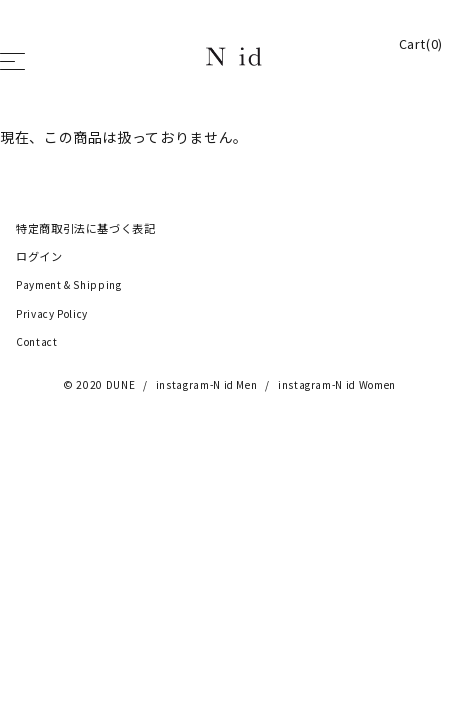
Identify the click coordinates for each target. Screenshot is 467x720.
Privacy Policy (52, 314)
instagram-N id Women (337, 385)
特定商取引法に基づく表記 (86, 229)
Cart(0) (421, 44)
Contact (36, 342)
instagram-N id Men (207, 385)
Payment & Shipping (69, 285)
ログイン (39, 257)
